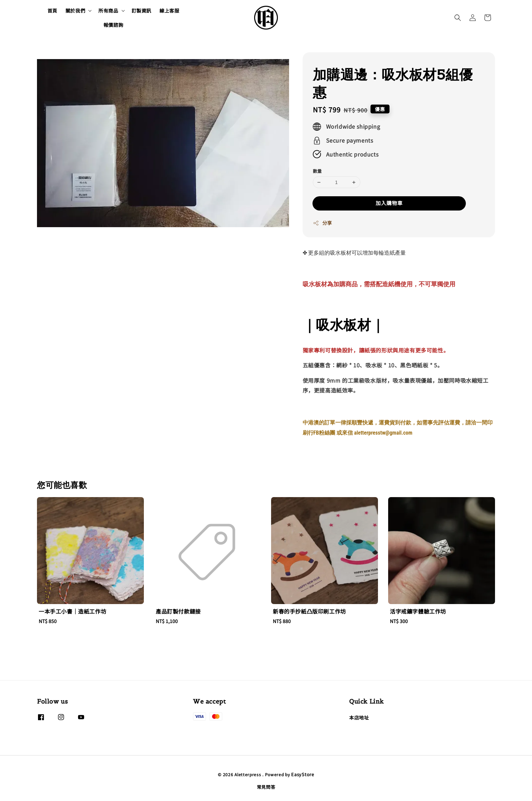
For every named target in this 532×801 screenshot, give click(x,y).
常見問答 (266, 787)
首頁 (52, 11)
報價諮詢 (113, 25)
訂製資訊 (141, 11)
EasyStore (302, 774)
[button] (458, 18)
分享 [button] (322, 223)
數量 (317, 171)
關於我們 (75, 11)
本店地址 (359, 718)
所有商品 (108, 11)
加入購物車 (389, 203)
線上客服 (169, 11)
